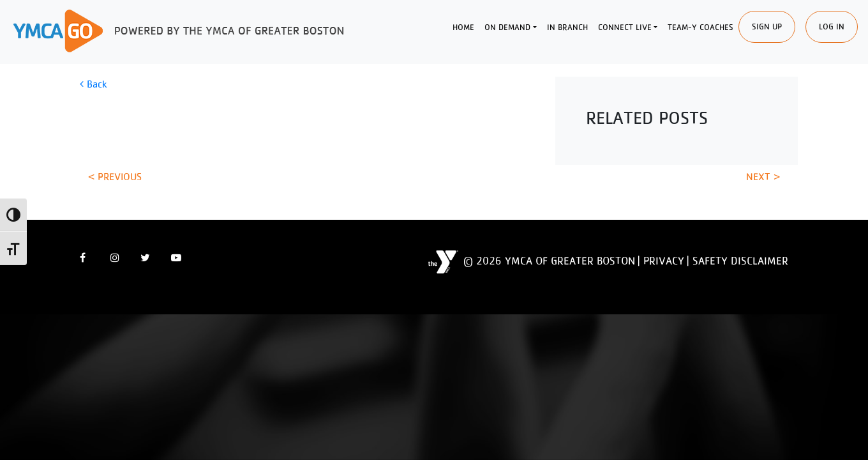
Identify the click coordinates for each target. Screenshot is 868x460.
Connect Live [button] (625, 27)
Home (463, 27)
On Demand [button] (507, 27)
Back (93, 84)
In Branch (567, 27)
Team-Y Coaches (700, 27)
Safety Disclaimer (740, 261)
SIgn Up (767, 27)
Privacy (664, 261)
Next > (763, 177)
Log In (832, 27)
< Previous (115, 177)
